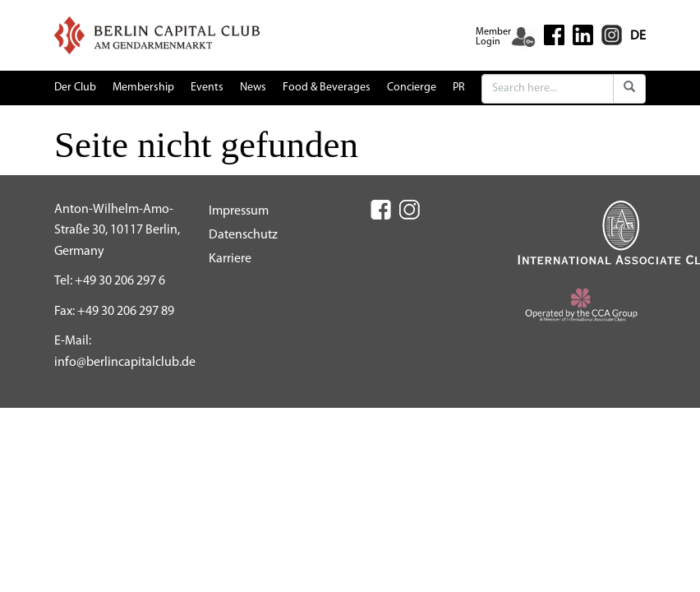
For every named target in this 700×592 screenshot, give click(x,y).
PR (459, 88)
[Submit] (629, 89)
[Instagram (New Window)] (612, 35)
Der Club (75, 88)
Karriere (230, 259)
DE (638, 36)
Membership (143, 88)
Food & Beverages (327, 88)
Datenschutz (243, 235)
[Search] (548, 89)
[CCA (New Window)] (582, 308)
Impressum (239, 211)
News (253, 88)
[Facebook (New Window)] (554, 35)
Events (207, 88)
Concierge (412, 88)
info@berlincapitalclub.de (125, 363)
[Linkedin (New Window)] (583, 35)
